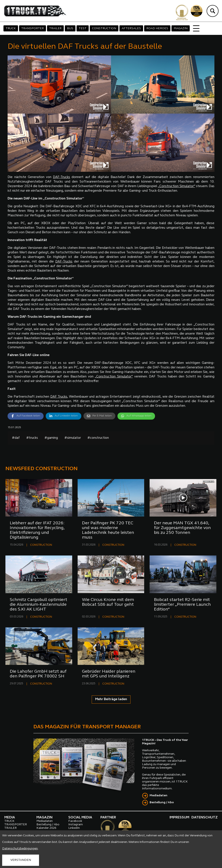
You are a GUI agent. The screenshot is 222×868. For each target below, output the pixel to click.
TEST (83, 28)
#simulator (73, 438)
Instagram (76, 825)
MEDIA (10, 818)
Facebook (75, 821)
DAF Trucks (59, 397)
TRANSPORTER (33, 28)
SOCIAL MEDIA (80, 818)
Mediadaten (158, 796)
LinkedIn (74, 828)
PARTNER (108, 818)
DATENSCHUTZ (205, 818)
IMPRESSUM (179, 818)
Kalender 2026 (46, 828)
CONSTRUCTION (104, 28)
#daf (16, 438)
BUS (70, 28)
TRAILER (55, 28)
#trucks (32, 438)
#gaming (51, 438)
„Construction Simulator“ (176, 186)
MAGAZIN (181, 28)
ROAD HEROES (157, 28)
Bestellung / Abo (162, 802)
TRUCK (11, 28)
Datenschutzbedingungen (20, 849)
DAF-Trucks (61, 177)
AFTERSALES (131, 28)
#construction (98, 438)
